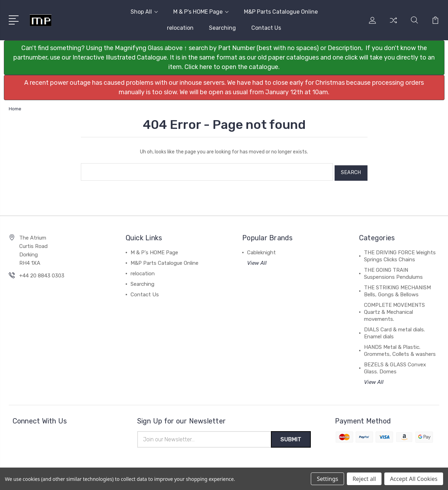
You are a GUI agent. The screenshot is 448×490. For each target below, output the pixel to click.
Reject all (364, 479)
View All (257, 261)
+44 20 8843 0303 (42, 274)
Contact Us (266, 28)
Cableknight (261, 250)
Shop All (144, 12)
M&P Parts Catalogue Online (281, 12)
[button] (224, 58)
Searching (222, 28)
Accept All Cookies (414, 479)
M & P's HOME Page (201, 12)
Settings (327, 479)
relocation (180, 28)
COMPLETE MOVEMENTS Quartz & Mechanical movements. (394, 310)
